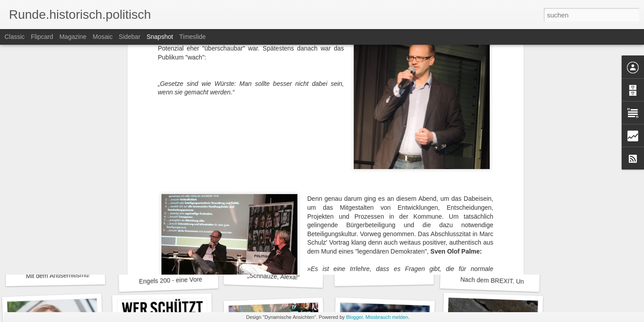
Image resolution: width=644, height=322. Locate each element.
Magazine (73, 37)
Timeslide (193, 37)
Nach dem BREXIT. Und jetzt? (502, 281)
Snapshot (160, 37)
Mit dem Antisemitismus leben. (68, 275)
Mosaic (102, 37)
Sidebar (130, 37)
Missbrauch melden (387, 317)
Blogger (354, 317)
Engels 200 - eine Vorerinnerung (184, 280)
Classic (15, 37)
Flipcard (42, 37)
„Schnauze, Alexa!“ (273, 276)
